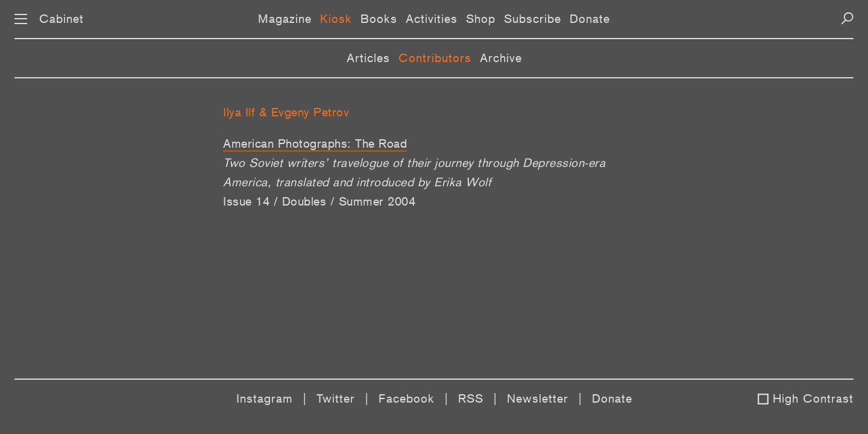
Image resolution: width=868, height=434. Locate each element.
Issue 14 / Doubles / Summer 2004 (319, 201)
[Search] (847, 18)
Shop (481, 19)
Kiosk (336, 19)
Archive (501, 58)
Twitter (336, 398)
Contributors (435, 58)
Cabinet (61, 19)
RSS (471, 398)
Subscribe (533, 19)
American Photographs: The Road (315, 143)
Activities (432, 19)
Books (379, 19)
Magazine (285, 19)
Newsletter (538, 398)
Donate (590, 19)
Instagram (265, 398)
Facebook (407, 398)
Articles (368, 58)
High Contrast (813, 398)
